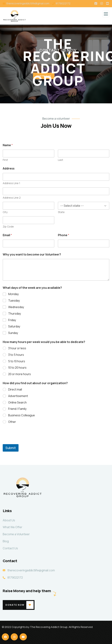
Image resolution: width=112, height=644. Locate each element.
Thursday (15, 314)
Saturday (14, 326)
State (61, 212)
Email (7, 235)
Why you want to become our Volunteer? (32, 255)
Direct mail (15, 389)
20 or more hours (20, 374)
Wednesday (16, 307)
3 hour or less (17, 348)
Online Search (17, 402)
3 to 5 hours (16, 355)
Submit (11, 448)
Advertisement (18, 396)
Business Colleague (22, 415)
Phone (64, 235)
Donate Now (15, 605)
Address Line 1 (11, 183)
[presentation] (30, 442)
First (5, 160)
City (5, 212)
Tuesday (14, 301)
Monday (13, 294)
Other (12, 422)
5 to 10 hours (17, 361)
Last (61, 160)
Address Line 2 (12, 198)
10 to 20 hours (17, 368)
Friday (12, 320)
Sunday (13, 333)
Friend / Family (17, 409)
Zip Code (8, 227)
